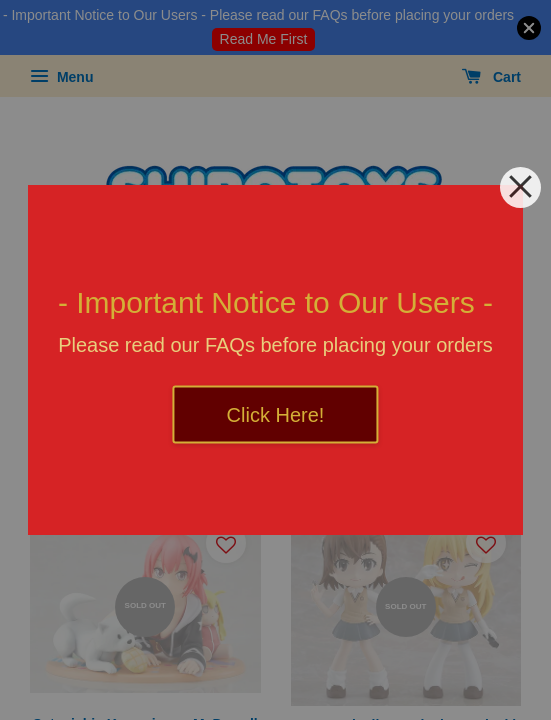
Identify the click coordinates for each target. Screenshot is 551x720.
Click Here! (276, 415)
